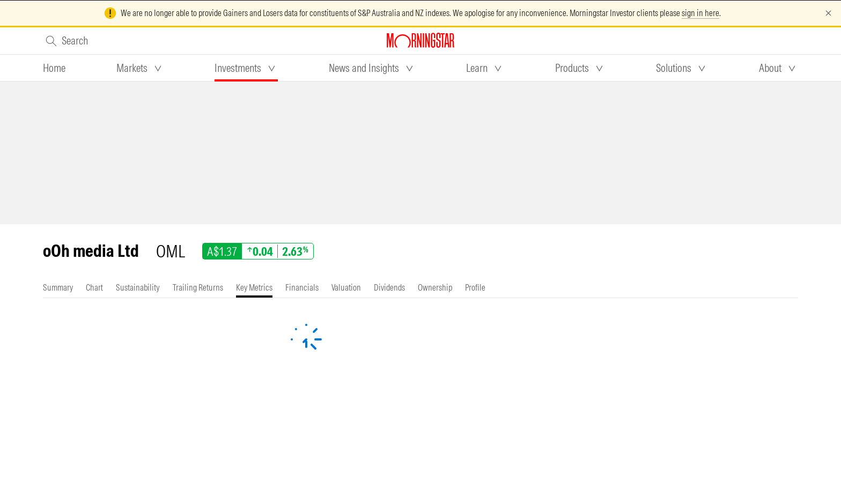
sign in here (700, 13)
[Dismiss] (828, 13)
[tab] (54, 68)
